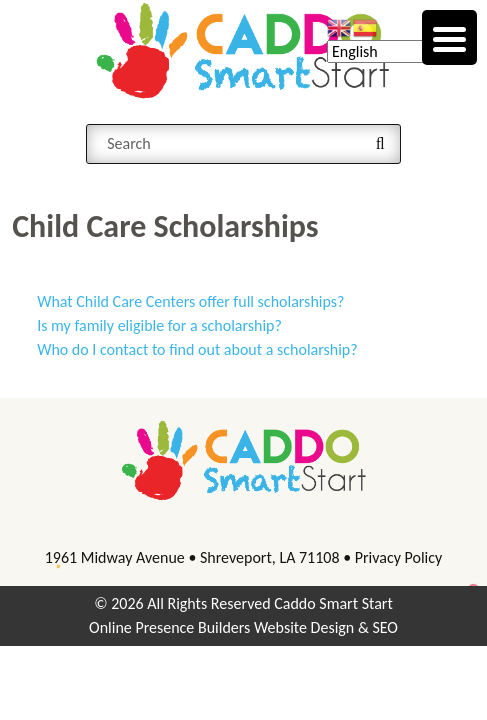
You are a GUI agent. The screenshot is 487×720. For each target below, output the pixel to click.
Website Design (304, 627)
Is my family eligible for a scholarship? (159, 325)
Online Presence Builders (169, 627)
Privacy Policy (399, 557)
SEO (385, 627)
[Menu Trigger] (449, 37)
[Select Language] (399, 51)
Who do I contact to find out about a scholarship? (197, 349)
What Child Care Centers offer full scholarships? (190, 301)
